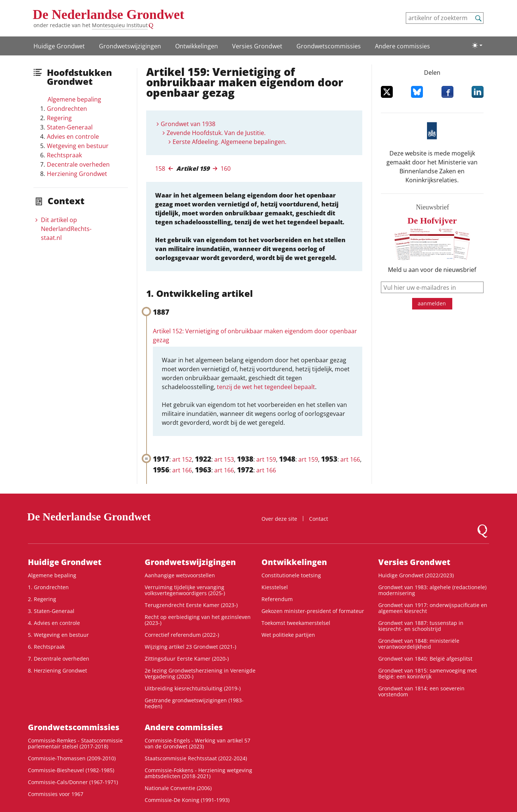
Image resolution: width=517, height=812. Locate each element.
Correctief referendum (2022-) (182, 635)
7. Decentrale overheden (59, 659)
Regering (59, 118)
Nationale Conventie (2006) (178, 788)
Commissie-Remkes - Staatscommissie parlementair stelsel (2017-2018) (75, 743)
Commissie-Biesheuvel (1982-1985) (71, 770)
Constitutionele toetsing (291, 575)
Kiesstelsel (275, 587)
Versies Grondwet (257, 46)
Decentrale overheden (78, 164)
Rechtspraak (64, 155)
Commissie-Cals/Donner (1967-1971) (73, 782)
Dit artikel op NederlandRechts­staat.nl (66, 229)
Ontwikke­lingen (197, 46)
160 (226, 169)
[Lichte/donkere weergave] (477, 45)
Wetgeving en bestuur (78, 146)
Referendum (277, 599)
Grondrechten (67, 109)
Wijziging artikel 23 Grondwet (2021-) (190, 647)
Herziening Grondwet (77, 174)
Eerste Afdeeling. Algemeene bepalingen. (229, 142)
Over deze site (279, 519)
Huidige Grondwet (59, 46)
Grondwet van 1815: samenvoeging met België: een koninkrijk (428, 673)
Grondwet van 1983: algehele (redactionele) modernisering (432, 590)
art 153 (224, 459)
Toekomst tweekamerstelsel (296, 623)
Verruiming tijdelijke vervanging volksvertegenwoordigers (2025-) (185, 590)
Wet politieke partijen (288, 635)
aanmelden (432, 303)
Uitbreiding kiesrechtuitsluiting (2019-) (193, 688)
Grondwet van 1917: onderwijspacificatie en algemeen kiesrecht (433, 608)
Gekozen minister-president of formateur (313, 611)
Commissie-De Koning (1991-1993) (187, 800)
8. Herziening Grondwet (57, 670)
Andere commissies (402, 46)
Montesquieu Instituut (120, 25)
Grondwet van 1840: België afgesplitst (425, 659)
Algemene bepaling (74, 99)
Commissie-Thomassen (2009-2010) (72, 758)
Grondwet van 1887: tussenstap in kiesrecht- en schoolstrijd (421, 626)
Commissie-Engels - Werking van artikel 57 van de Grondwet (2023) (198, 743)
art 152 (182, 459)
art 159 (266, 459)
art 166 (350, 459)
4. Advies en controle (54, 623)
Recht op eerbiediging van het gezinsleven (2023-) (198, 620)
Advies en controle (73, 137)
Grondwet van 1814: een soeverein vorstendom (421, 691)
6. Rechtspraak (46, 647)
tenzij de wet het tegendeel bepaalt (266, 387)
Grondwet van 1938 (188, 124)
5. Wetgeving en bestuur (58, 635)
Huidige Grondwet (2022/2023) (416, 575)
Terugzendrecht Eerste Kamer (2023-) (191, 605)
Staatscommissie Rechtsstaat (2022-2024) (196, 758)
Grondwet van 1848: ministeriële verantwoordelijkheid (419, 644)
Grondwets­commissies (329, 46)
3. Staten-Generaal (51, 611)
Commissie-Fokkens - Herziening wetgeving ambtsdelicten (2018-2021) (198, 773)
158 (160, 169)
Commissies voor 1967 (56, 794)
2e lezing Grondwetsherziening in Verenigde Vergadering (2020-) (200, 673)
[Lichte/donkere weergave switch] (477, 45)
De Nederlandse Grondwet (108, 15)
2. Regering (42, 599)
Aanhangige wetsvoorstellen (180, 575)
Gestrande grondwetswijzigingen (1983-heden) (194, 703)
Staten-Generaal (70, 127)
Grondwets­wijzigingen (130, 46)
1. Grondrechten (48, 587)
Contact (319, 519)
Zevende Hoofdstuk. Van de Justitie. (216, 133)
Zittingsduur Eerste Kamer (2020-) (187, 659)
